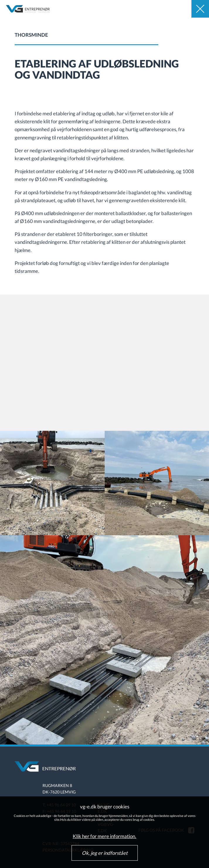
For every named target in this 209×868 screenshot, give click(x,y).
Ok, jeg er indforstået (105, 853)
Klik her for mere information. (104, 836)
